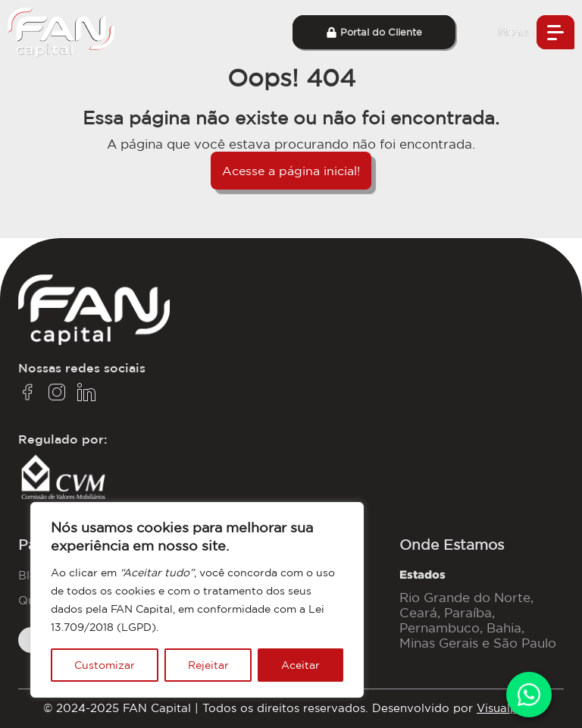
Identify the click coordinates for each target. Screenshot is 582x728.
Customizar (105, 665)
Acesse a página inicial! (291, 171)
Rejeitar (208, 665)
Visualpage (508, 708)
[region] (197, 600)
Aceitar (300, 665)
